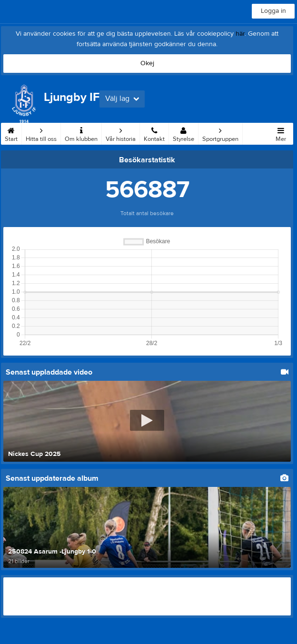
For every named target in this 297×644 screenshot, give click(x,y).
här (240, 34)
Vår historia (121, 133)
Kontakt (154, 133)
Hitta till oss (41, 133)
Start (11, 133)
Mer (281, 133)
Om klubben (81, 133)
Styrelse (183, 133)
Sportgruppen (220, 133)
